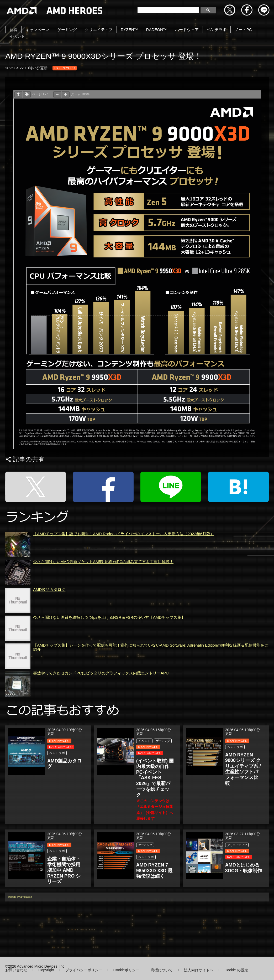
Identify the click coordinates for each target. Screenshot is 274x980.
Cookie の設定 (236, 970)
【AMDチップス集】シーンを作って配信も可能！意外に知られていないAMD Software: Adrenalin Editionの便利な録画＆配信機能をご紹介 (151, 677)
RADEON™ (157, 30)
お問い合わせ (16, 970)
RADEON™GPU (61, 747)
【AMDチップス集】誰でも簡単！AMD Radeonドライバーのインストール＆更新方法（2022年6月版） (124, 563)
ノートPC (243, 30)
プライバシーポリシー (84, 970)
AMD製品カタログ (49, 619)
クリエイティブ (99, 30)
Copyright (46, 970)
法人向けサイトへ (199, 970)
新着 (13, 30)
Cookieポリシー (127, 970)
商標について (162, 970)
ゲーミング (67, 30)
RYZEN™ (129, 30)
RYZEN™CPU (65, 68)
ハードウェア (187, 30)
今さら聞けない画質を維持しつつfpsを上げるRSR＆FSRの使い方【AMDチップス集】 (109, 647)
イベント (17, 36)
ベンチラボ (217, 30)
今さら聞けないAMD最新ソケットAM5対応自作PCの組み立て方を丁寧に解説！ (103, 591)
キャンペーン (37, 30)
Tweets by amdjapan (20, 927)
